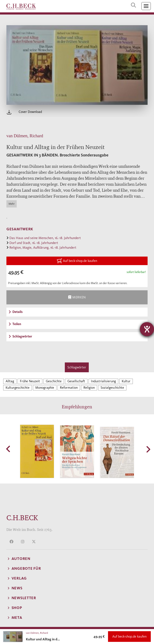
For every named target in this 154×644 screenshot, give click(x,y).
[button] (9, 449)
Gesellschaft (76, 381)
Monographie (45, 388)
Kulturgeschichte (18, 388)
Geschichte (54, 381)
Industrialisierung (103, 381)
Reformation (69, 388)
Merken (77, 297)
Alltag (10, 381)
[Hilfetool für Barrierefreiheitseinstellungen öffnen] (147, 329)
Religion (89, 388)
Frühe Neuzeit (30, 381)
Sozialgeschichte (112, 388)
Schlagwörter (77, 367)
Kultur (126, 381)
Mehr (12, 204)
